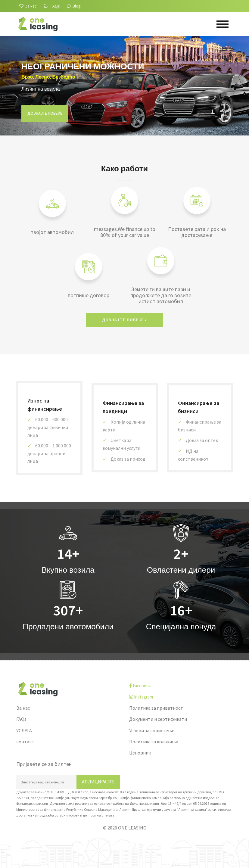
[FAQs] (52, 6)
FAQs (21, 719)
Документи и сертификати (158, 719)
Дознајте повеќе (45, 113)
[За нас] (28, 6)
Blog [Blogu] (74, 6)
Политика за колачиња (154, 742)
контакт (25, 742)
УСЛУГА (24, 730)
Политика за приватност (156, 708)
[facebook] (181, 686)
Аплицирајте (98, 782)
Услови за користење (152, 730)
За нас (23, 708)
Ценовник (140, 753)
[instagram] (181, 697)
